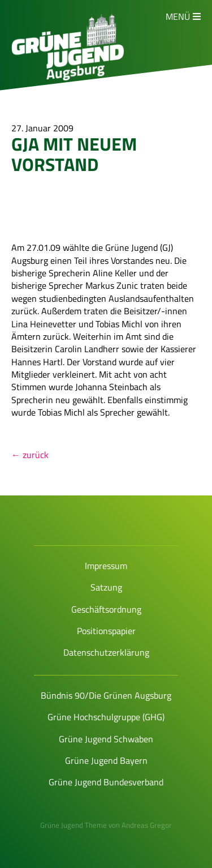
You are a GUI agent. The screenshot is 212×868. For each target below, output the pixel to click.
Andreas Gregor (147, 825)
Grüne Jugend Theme (73, 825)
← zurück (30, 455)
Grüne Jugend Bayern (106, 760)
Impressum (106, 566)
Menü (178, 16)
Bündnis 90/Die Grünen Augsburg (106, 695)
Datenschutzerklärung (106, 652)
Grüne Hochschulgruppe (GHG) (106, 717)
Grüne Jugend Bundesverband (106, 782)
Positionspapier (106, 631)
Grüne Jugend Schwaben (106, 739)
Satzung (106, 587)
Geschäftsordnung (106, 609)
